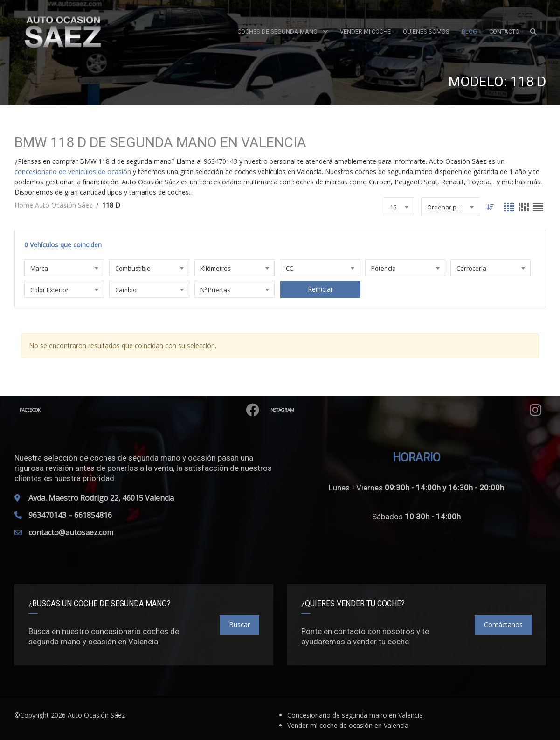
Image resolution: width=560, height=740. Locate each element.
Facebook (146, 410)
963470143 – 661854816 (70, 515)
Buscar (239, 625)
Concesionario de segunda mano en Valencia (355, 715)
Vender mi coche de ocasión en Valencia (348, 725)
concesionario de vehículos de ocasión (73, 171)
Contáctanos (503, 625)
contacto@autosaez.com (71, 532)
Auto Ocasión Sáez (96, 715)
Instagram (411, 410)
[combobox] (398, 207)
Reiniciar (320, 289)
